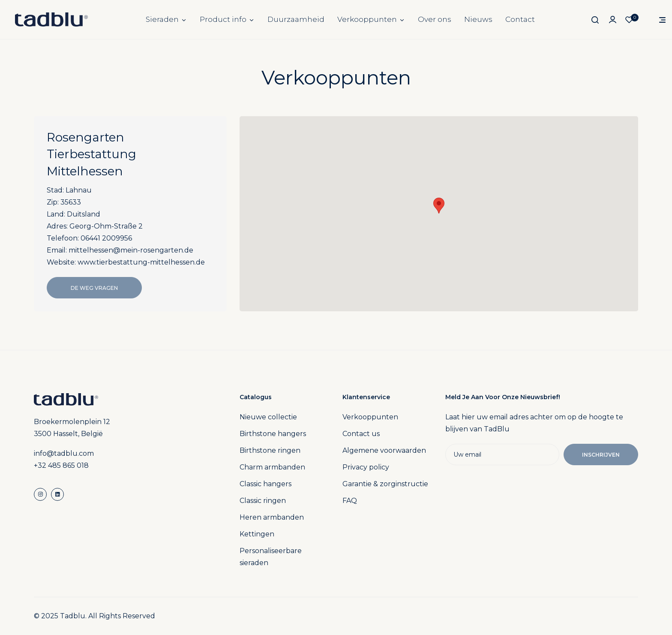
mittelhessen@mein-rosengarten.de (131, 250)
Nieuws (478, 19)
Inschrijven (601, 455)
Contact (520, 19)
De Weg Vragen (94, 288)
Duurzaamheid (296, 19)
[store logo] (51, 20)
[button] (439, 206)
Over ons (435, 19)
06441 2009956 (106, 238)
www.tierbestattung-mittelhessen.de (141, 262)
